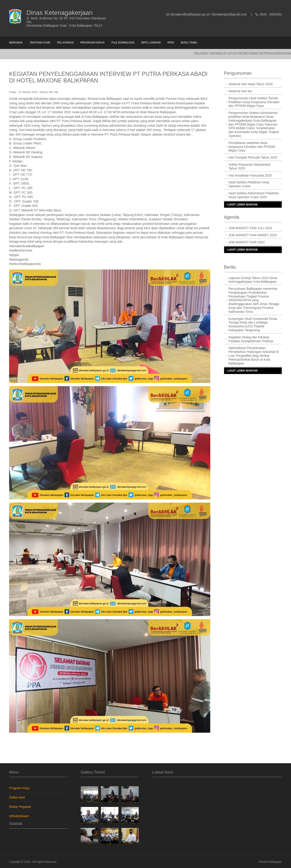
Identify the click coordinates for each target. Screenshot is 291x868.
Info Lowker (151, 43)
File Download (123, 43)
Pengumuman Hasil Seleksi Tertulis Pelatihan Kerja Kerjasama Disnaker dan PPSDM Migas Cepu (254, 102)
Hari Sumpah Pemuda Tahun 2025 (253, 157)
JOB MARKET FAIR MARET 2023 (253, 235)
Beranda (16, 43)
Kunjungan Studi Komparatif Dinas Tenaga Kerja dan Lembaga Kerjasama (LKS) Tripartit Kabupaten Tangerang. (253, 324)
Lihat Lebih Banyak (243, 205)
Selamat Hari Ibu (240, 91)
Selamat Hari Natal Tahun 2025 (251, 84)
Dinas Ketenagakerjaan (59, 13)
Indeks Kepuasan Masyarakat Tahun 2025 (249, 166)
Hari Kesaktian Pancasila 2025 (250, 175)
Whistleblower (19, 816)
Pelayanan (65, 43)
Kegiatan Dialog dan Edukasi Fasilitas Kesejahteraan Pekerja (251, 339)
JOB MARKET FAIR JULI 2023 (250, 228)
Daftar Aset (17, 797)
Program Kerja (93, 43)
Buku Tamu (189, 43)
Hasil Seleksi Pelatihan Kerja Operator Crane (249, 184)
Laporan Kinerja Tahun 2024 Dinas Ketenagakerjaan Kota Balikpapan (253, 280)
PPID (171, 43)
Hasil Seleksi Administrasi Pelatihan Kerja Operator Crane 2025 (254, 195)
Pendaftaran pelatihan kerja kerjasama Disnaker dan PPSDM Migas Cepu (252, 147)
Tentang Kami (40, 43)
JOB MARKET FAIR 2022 (247, 242)
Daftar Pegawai (20, 807)
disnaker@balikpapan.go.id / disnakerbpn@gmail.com (209, 14)
